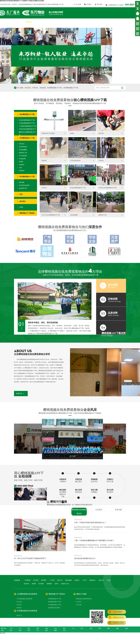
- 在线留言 (19, 619)
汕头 (55, 628)
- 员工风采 (19, 602)
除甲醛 (21, 162)
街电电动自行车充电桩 (48, 133)
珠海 (47, 628)
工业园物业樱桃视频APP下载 (28, 126)
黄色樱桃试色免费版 (81, 22)
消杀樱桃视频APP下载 (57, 4)
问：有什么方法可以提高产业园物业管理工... (31, 558)
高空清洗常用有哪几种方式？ (85, 558)
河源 (2, 630)
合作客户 (103, 22)
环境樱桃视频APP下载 (27, 138)
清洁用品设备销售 (24, 185)
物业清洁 (23, 201)
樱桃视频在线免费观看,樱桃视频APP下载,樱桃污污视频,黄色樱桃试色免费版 (22, 1)
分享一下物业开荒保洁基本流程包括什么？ (90, 523)
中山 (38, 630)
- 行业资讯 (78, 602)
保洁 (21, 194)
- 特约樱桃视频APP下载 (54, 605)
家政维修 (22, 182)
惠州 (109, 628)
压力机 (85, 580)
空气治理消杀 (23, 156)
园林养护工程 (23, 153)
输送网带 (44, 580)
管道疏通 (21, 4)
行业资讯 (99, 510)
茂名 (91, 628)
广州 (20, 628)
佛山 (64, 628)
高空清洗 (8, 4)
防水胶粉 (41, 584)
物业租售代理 (23, 188)
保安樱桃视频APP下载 (43, 4)
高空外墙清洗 (23, 147)
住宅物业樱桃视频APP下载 (27, 123)
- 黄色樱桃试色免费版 (54, 608)
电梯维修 (49, 584)
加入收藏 (78, 4)
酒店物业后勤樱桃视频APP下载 (28, 134)
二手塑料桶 (27, 580)
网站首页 (29, 22)
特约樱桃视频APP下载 (27, 177)
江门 (73, 628)
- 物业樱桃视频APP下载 (54, 599)
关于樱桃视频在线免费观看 (44, 22)
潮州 (47, 630)
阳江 (11, 630)
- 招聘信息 (19, 608)
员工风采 (94, 22)
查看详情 (19, 394)
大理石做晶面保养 (75, 161)
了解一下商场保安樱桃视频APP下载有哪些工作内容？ (94, 541)
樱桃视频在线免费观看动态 (79, 512)
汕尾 (126, 628)
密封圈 (34, 584)
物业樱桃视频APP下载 (27, 114)
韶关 (29, 628)
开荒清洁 (22, 144)
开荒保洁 (14, 4)
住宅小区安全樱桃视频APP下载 (51, 215)
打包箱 (109, 580)
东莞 (29, 630)
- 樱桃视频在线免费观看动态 (84, 599)
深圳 (38, 628)
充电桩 (21, 207)
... (48, 611)
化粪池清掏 (22, 159)
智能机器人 (93, 580)
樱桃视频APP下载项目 (64, 22)
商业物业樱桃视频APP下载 (27, 120)
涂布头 (57, 584)
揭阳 (55, 630)
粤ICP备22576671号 (54, 634)
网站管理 (99, 634)
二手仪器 (52, 580)
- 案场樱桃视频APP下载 (54, 602)
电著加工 (77, 580)
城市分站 (4, 628)
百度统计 (90, 634)
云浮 (64, 630)
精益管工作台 (65, 584)
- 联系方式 (19, 616)
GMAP (67, 634)
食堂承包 (26, 584)
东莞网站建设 (81, 634)
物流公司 (60, 580)
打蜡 (20, 168)
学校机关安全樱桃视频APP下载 (108, 188)
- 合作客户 (19, 605)
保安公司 (101, 580)
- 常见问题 (78, 605)
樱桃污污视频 (114, 22)
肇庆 (100, 628)
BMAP (63, 634)
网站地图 (100, 4)
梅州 (118, 628)
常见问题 (118, 510)
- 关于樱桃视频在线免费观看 (24, 599)
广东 (11, 628)
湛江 (82, 628)
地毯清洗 (22, 171)
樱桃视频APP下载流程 (27, 213)
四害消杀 (22, 165)
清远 (20, 630)
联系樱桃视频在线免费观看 (131, 22)
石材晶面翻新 (23, 150)
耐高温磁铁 (69, 580)
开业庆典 (36, 580)
